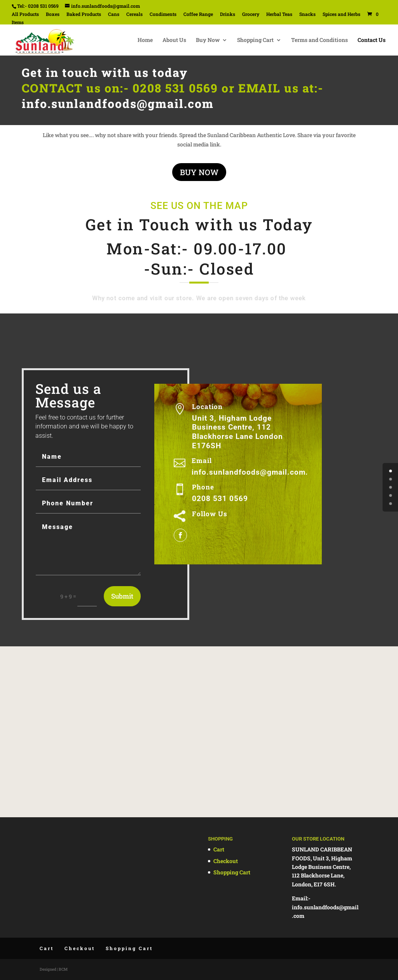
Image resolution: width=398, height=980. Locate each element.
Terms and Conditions (319, 40)
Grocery (251, 14)
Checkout (226, 861)
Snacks (307, 14)
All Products (25, 14)
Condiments (163, 14)
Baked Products (84, 14)
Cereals (134, 14)
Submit (122, 596)
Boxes (53, 14)
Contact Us (372, 40)
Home (145, 40)
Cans (114, 14)
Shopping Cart (255, 40)
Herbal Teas (279, 14)
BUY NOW (199, 172)
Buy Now (208, 40)
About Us (174, 40)
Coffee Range (198, 14)
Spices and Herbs (341, 14)
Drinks (228, 14)
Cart (219, 849)
